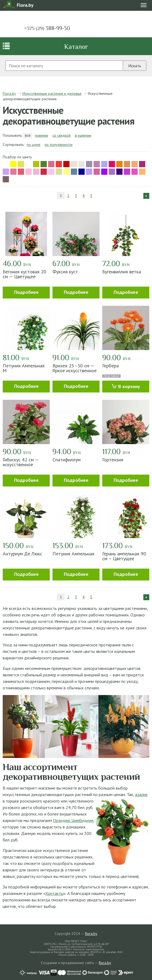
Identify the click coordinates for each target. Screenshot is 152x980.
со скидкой (62, 135)
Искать (135, 66)
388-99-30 (47, 28)
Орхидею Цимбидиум (73, 820)
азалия (141, 794)
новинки (42, 135)
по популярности (59, 145)
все (28, 135)
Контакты (54, 893)
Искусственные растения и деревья (52, 93)
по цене (34, 145)
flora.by (91, 934)
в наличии (83, 135)
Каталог (76, 47)
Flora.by (9, 93)
